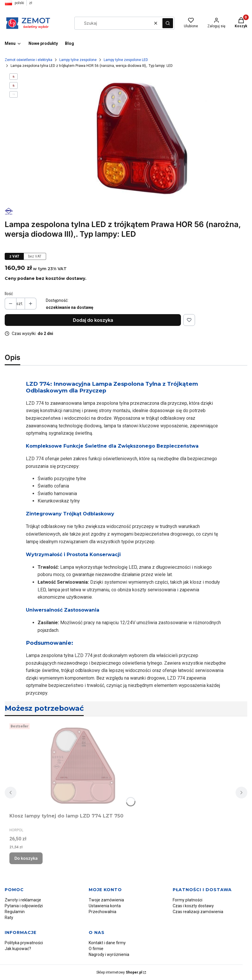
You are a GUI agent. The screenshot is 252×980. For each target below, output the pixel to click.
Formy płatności (188, 900)
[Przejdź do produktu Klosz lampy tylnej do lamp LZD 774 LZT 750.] (83, 766)
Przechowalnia (103, 912)
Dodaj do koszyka (93, 320)
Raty (9, 918)
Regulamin (15, 912)
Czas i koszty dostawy (193, 906)
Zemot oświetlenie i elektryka (28, 60)
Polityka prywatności (24, 943)
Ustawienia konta (105, 906)
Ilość (9, 294)
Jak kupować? (18, 949)
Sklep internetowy (119, 972)
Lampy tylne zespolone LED (126, 60)
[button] (168, 23)
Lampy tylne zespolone (78, 60)
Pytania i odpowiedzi (24, 906)
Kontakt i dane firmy (107, 943)
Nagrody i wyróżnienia (109, 954)
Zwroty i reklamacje (23, 900)
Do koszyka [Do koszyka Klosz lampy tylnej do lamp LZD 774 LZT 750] (26, 858)
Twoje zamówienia (106, 900)
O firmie (96, 949)
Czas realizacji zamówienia (198, 912)
